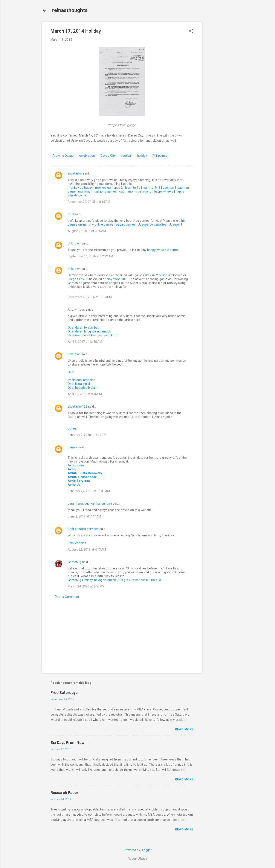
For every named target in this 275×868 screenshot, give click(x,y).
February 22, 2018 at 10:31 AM (89, 491)
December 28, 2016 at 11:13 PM (90, 297)
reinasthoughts (70, 10)
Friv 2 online (159, 275)
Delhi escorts (77, 543)
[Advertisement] (219, 86)
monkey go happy (80, 188)
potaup (73, 428)
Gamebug (74, 562)
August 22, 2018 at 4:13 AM (87, 549)
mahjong (84, 191)
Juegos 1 (176, 225)
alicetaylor (75, 173)
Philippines (160, 156)
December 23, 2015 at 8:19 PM (89, 202)
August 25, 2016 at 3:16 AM (87, 231)
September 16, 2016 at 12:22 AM (90, 256)
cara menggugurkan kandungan (90, 504)
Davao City (108, 156)
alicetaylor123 (77, 407)
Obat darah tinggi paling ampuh (89, 331)
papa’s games (126, 225)
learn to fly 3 (151, 188)
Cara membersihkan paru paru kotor (93, 335)
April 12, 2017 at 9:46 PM (85, 394)
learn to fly (133, 188)
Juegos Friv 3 (78, 279)
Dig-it (125, 580)
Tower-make (140, 580)
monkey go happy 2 (109, 188)
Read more (184, 729)
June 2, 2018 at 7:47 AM (84, 516)
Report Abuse (137, 859)
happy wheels (164, 191)
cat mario (145, 191)
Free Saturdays (64, 693)
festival (126, 156)
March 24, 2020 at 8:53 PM (86, 586)
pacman (168, 188)
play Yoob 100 (117, 279)
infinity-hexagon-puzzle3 (101, 580)
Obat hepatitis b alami (83, 388)
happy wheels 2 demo (163, 250)
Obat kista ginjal (79, 384)
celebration (87, 156)
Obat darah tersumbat (83, 328)
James (73, 447)
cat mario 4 (127, 191)
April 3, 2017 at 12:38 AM (85, 342)
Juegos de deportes (152, 225)
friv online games (101, 225)
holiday (142, 156)
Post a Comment (67, 597)
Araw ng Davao (63, 156)
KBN (71, 214)
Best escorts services (83, 529)
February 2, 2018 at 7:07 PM (87, 435)
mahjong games (105, 191)
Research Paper (64, 793)
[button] (191, 31)
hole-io (156, 580)
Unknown (74, 243)
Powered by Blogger (138, 850)
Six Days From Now (67, 743)
